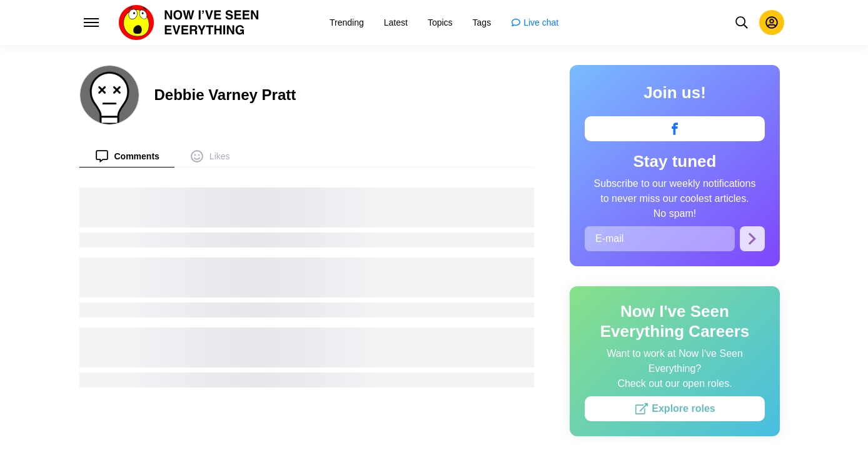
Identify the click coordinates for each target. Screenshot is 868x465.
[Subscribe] (752, 239)
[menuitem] (127, 156)
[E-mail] (660, 239)
